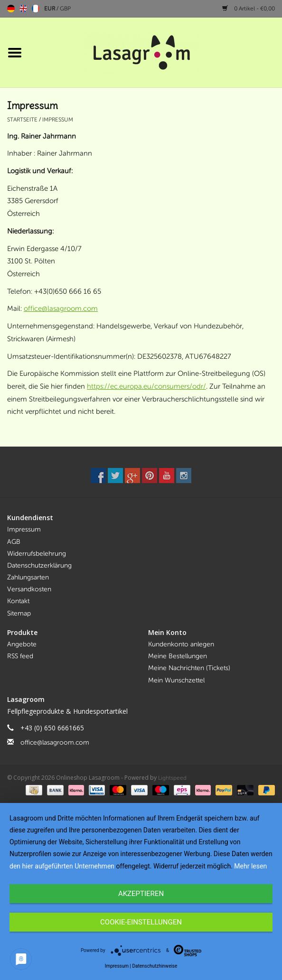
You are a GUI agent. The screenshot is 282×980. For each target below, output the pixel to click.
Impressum (58, 120)
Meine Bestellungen (178, 656)
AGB (14, 542)
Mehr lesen (250, 866)
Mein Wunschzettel (176, 680)
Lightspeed (172, 778)
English (23, 9)
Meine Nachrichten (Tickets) (189, 668)
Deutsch (11, 9)
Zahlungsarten (28, 577)
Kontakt (18, 601)
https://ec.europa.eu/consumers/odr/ (146, 386)
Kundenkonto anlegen (181, 644)
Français (36, 9)
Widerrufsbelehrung (37, 554)
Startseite (22, 120)
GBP (65, 9)
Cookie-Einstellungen (141, 922)
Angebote (22, 644)
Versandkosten (29, 589)
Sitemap (19, 613)
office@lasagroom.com (61, 308)
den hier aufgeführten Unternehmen (62, 866)
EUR (50, 9)
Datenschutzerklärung (39, 565)
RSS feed (20, 656)
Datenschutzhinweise (155, 966)
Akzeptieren (141, 894)
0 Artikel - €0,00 (249, 9)
